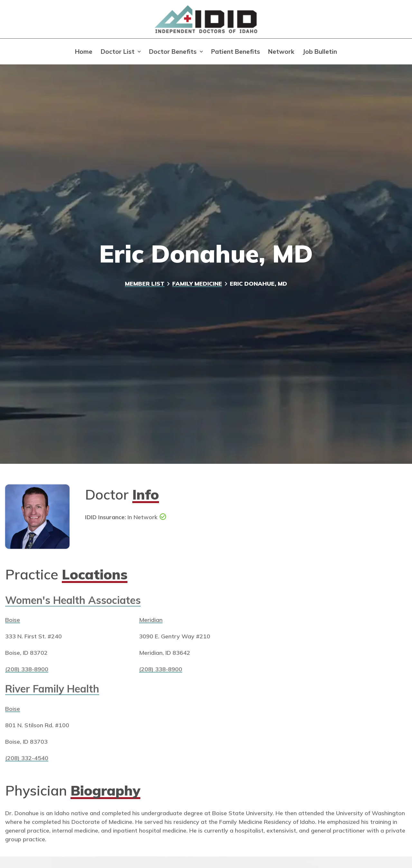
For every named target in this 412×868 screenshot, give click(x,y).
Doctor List (118, 52)
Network (281, 52)
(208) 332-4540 (27, 758)
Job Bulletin (320, 52)
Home (84, 52)
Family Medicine (197, 283)
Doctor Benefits (173, 52)
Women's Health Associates (73, 600)
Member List (145, 283)
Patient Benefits (236, 52)
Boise (13, 620)
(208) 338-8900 (27, 669)
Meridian (151, 620)
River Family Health (52, 689)
